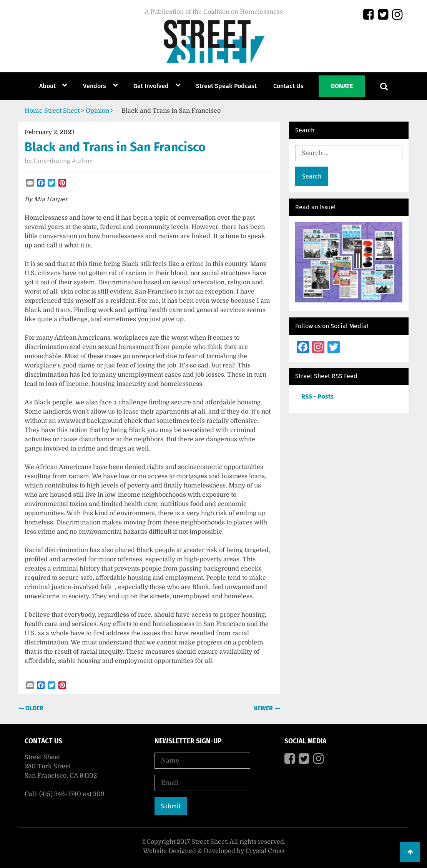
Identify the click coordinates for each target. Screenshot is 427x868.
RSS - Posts (317, 396)
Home (34, 111)
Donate (342, 86)
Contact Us (288, 86)
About (47, 86)
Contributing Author (63, 161)
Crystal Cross (265, 851)
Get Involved (151, 86)
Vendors (95, 86)
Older (34, 708)
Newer (264, 708)
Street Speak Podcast (226, 86)
